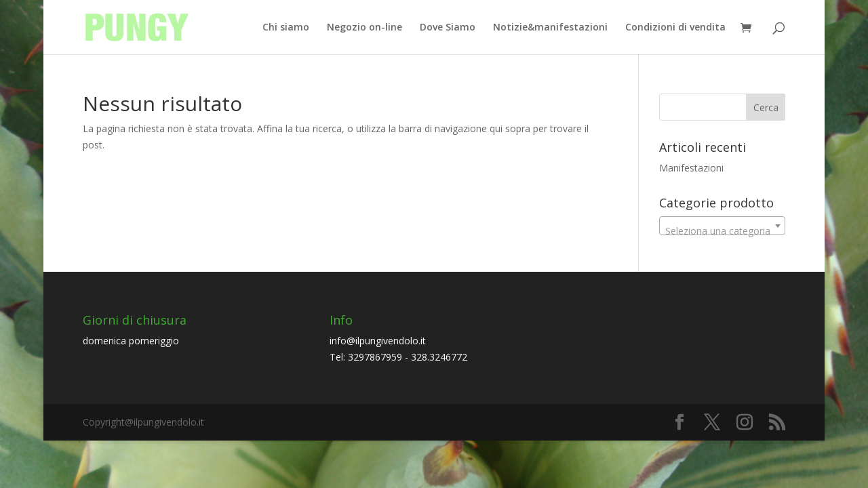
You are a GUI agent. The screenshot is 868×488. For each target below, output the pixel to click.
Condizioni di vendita (675, 28)
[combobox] (722, 226)
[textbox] (722, 231)
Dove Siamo (448, 28)
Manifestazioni (691, 168)
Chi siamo (286, 28)
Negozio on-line (364, 28)
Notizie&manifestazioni (550, 28)
